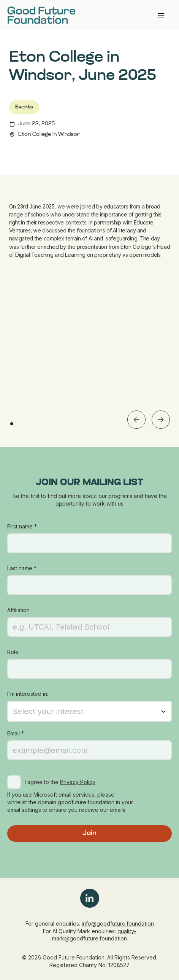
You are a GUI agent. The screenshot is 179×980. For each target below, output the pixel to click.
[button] (136, 420)
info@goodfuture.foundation (118, 924)
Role (13, 652)
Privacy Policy (78, 782)
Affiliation (18, 610)
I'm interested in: (28, 694)
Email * (16, 733)
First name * (22, 526)
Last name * (22, 568)
